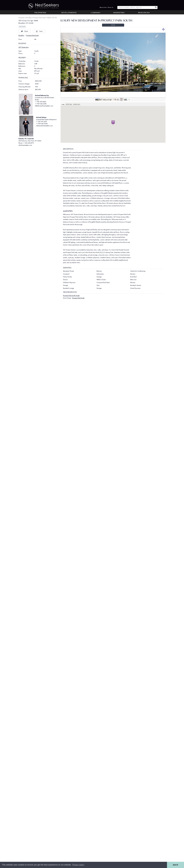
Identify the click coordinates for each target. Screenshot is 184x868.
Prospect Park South (39, 18)
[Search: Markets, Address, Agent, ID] (136, 7)
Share (25, 31)
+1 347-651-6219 (41, 122)
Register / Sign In (107, 7)
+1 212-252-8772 (28, 143)
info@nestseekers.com (25, 145)
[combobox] (136, 7)
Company (96, 13)
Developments (69, 13)
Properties (40, 13)
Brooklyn (29, 18)
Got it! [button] (175, 865)
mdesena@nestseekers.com (44, 126)
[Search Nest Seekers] (156, 7)
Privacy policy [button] (78, 865)
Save (39, 31)
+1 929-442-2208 (41, 104)
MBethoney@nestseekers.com (44, 106)
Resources (144, 13)
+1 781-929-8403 (40, 102)
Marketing (119, 13)
